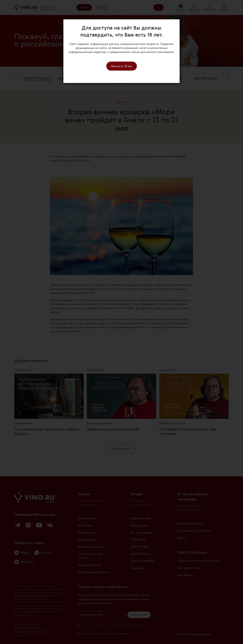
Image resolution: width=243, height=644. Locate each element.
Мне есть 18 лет (122, 66)
